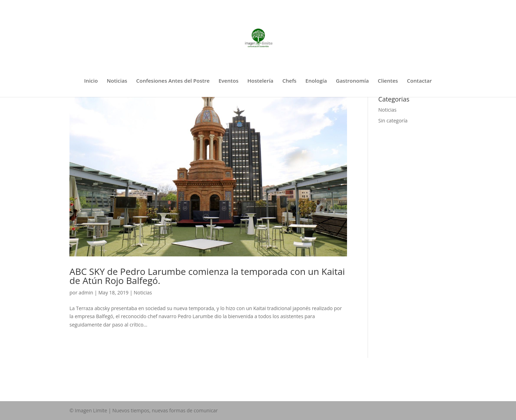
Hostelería (261, 81)
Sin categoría (393, 121)
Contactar (419, 81)
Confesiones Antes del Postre (173, 81)
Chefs (289, 81)
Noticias (117, 81)
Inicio (91, 81)
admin (86, 292)
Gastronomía (352, 81)
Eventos (228, 81)
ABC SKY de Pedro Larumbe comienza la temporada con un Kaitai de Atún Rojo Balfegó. (207, 276)
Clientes (388, 81)
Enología (316, 81)
